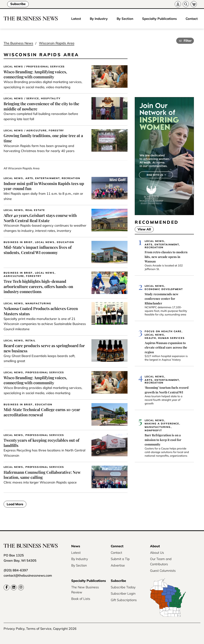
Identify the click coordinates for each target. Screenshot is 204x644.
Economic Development (164, 289)
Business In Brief (18, 242)
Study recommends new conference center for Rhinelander (162, 299)
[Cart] (194, 4)
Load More (15, 504)
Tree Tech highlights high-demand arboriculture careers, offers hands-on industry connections (38, 286)
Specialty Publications (159, 19)
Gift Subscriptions (124, 600)
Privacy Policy (14, 629)
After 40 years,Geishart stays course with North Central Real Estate (40, 218)
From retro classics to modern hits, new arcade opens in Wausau (166, 257)
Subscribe (18, 4)
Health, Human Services (165, 338)
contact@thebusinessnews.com (28, 575)
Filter (188, 41)
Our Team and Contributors (161, 561)
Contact (192, 19)
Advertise (118, 565)
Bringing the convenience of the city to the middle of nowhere (41, 106)
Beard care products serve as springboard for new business (44, 348)
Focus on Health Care (163, 331)
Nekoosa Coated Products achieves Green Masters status (41, 311)
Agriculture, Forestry (45, 131)
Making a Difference (162, 424)
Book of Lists (81, 599)
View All (143, 229)
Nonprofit (153, 430)
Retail (31, 341)
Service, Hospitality (43, 98)
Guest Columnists (163, 571)
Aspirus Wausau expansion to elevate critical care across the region (166, 347)
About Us (157, 553)
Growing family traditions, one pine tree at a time (43, 138)
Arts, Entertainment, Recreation (53, 178)
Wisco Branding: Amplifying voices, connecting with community (35, 74)
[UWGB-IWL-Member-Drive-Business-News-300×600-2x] (164, 214)
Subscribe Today (123, 587)
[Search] (186, 4)
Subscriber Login (123, 593)
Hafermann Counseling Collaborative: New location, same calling (42, 475)
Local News (13, 67)
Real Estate (35, 210)
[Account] (178, 4)
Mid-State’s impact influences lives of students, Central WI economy (38, 250)
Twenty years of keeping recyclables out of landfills (41, 443)
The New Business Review (85, 590)
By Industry (99, 19)
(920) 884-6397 (16, 570)
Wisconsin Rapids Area (57, 43)
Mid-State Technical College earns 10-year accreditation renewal (42, 412)
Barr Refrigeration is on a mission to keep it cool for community (163, 440)
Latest (76, 19)
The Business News (18, 43)
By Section (125, 19)
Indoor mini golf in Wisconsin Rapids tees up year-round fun (44, 186)
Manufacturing (38, 303)
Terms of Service (39, 629)
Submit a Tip (120, 559)
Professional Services (46, 67)
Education (65, 242)
